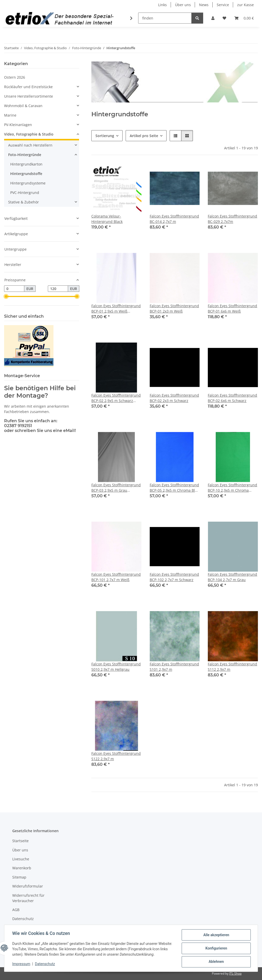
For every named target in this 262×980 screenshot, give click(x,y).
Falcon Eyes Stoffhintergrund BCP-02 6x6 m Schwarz (232, 398)
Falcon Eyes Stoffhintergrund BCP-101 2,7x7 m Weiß (116, 577)
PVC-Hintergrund (25, 193)
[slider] (6, 297)
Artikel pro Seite (144, 136)
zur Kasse (245, 5)
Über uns (183, 5)
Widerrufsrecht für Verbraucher (28, 898)
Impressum (21, 964)
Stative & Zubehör (24, 202)
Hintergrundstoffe (26, 174)
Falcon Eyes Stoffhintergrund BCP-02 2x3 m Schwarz (174, 398)
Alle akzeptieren (216, 935)
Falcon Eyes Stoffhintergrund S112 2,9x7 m (232, 667)
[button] (213, 18)
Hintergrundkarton (26, 164)
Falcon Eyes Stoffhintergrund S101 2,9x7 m (174, 667)
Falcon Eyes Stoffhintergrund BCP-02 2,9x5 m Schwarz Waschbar (116, 398)
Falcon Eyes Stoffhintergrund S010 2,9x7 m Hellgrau (116, 667)
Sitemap (19, 877)
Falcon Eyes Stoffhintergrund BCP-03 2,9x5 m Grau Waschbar (116, 488)
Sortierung (105, 136)
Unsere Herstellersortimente (29, 96)
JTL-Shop (235, 973)
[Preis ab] (14, 289)
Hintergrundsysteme (28, 183)
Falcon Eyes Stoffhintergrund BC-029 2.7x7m (232, 219)
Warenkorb (22, 868)
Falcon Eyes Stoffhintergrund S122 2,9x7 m (116, 756)
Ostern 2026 (15, 77)
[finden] (165, 18)
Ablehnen (216, 962)
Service (223, 5)
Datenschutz (45, 964)
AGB (16, 910)
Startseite (20, 841)
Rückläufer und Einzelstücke (28, 87)
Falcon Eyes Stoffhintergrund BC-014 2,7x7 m (174, 219)
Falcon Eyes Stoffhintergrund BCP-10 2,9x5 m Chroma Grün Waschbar (232, 488)
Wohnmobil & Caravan (23, 106)
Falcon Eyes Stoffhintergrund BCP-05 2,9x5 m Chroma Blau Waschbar (174, 488)
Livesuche (21, 859)
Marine (10, 115)
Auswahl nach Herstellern (30, 145)
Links (162, 5)
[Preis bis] (58, 289)
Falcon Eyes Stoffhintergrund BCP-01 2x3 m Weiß (174, 308)
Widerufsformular (28, 886)
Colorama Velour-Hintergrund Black (107, 219)
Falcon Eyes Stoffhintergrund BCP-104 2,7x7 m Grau (232, 577)
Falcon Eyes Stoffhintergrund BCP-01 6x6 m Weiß (232, 308)
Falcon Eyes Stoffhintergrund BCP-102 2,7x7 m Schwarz (174, 577)
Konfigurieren (216, 948)
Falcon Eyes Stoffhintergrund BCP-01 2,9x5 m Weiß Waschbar (116, 309)
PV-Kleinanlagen (18, 125)
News (204, 5)
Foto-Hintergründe (25, 155)
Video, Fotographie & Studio (29, 134)
